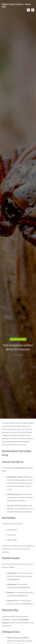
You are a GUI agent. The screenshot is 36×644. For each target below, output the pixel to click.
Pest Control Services (18, 339)
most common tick (21, 468)
